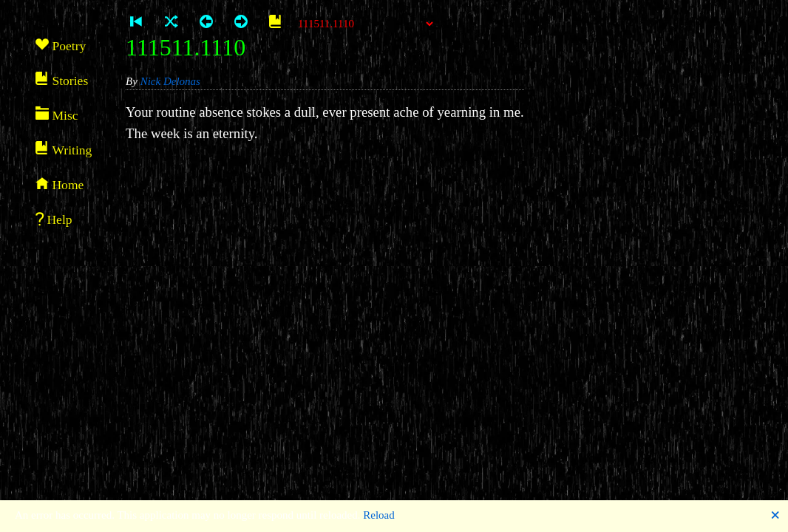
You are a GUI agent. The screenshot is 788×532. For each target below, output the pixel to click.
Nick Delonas (170, 81)
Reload (379, 515)
